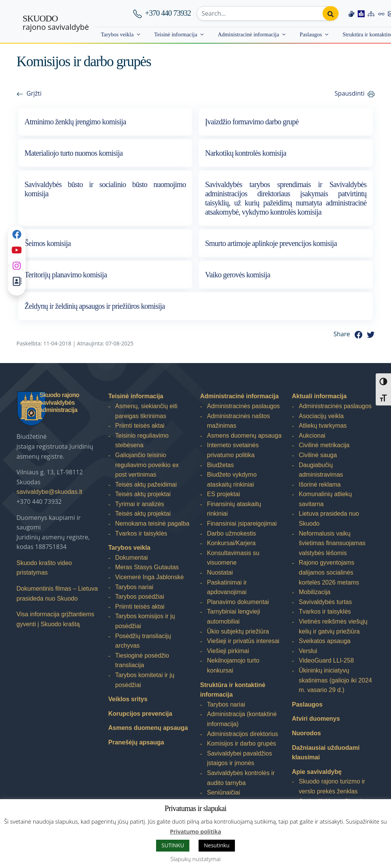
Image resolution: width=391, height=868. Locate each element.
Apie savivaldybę (317, 772)
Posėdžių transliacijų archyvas (143, 641)
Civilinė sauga (318, 455)
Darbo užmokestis (231, 533)
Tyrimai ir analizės (140, 504)
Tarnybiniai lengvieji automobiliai (234, 616)
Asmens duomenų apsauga (148, 728)
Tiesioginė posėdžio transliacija (142, 660)
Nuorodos (306, 733)
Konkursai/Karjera (231, 543)
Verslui (308, 651)
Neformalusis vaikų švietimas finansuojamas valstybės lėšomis (332, 543)
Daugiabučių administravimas (321, 470)
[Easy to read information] (361, 13)
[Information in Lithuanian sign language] (351, 13)
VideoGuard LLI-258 (326, 660)
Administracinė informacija (248, 34)
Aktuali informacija (319, 396)
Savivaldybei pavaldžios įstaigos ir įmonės (239, 758)
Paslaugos (311, 34)
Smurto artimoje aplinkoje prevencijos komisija (271, 243)
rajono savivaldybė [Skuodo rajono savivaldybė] (56, 23)
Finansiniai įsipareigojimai (242, 524)
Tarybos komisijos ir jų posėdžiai (145, 621)
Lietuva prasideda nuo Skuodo (329, 519)
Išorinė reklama (320, 484)
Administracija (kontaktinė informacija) (242, 719)
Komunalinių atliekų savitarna (325, 499)
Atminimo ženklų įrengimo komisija (75, 122)
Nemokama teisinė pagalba (152, 524)
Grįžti (34, 93)
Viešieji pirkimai (228, 651)
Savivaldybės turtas (325, 602)
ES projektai (223, 494)
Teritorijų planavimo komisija (66, 275)
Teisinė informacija (176, 34)
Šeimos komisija (48, 243)
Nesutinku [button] (217, 845)
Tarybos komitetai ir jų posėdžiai (145, 680)
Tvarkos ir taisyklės (141, 533)
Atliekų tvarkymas (323, 426)
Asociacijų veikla (321, 416)
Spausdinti (350, 93)
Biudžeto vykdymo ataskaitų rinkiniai (232, 480)
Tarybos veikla (117, 34)
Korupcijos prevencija (140, 714)
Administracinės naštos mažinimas (239, 421)
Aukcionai (312, 436)
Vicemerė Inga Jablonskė (149, 577)
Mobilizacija (315, 592)
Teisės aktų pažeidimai (146, 484)
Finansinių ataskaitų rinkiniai (234, 509)
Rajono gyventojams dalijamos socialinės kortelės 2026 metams (329, 572)
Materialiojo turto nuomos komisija (74, 153)
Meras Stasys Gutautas (147, 567)
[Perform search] (331, 13)
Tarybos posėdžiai (140, 597)
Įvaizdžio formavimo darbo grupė (252, 122)
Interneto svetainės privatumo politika (233, 450)
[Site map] (371, 13)
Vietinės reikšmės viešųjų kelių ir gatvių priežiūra (333, 626)
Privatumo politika (195, 831)
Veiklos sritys (128, 699)
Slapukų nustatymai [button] (195, 859)
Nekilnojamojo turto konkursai (233, 665)
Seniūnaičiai (223, 792)
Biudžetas (220, 465)
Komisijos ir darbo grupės (242, 743)
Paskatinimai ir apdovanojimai (227, 587)
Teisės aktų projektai (143, 494)
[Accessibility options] (381, 13)
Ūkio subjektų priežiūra (238, 631)
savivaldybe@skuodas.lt (49, 492)
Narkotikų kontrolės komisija (246, 153)
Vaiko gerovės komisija (238, 275)
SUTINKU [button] (173, 845)
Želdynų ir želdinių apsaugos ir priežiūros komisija (95, 306)
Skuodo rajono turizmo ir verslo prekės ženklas (332, 786)
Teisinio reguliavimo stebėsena (142, 441)
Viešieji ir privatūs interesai (243, 641)
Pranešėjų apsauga (136, 742)
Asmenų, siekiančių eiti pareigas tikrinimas (146, 411)
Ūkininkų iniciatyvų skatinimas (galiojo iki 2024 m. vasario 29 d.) (335, 680)
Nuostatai (220, 572)
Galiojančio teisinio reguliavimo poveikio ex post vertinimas (147, 465)
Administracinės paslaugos (243, 406)
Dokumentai (131, 558)
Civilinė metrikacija (324, 445)
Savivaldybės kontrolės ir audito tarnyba (241, 778)
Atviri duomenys (316, 719)
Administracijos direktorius (243, 734)
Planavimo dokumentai (238, 602)
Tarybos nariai (134, 587)
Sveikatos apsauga (325, 641)
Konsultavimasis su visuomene (233, 558)
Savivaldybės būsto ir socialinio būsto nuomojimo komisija (105, 189)
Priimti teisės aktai (140, 426)
